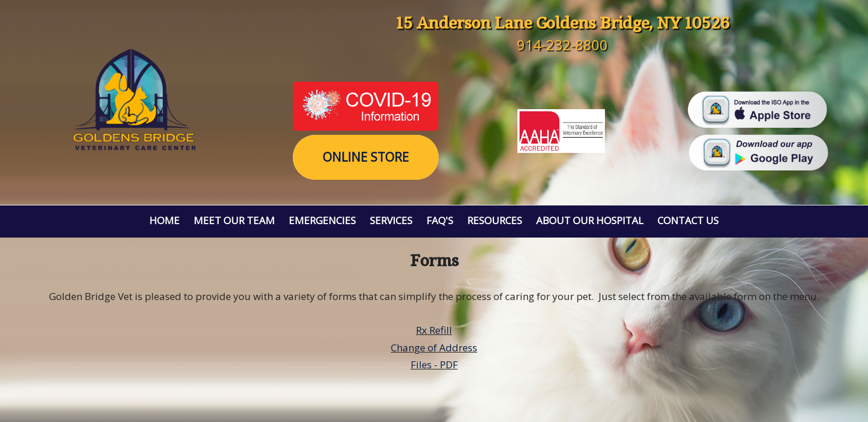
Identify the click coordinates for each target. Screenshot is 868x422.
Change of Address (434, 348)
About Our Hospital (590, 220)
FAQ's (440, 220)
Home (164, 220)
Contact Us (688, 220)
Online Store (366, 157)
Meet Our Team (234, 220)
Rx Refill (434, 330)
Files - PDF (434, 365)
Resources (495, 220)
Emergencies (322, 220)
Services (391, 220)
